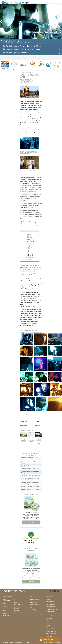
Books (31, 607)
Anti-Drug (49, 65)
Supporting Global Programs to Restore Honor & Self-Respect (29, 458)
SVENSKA (17, 603)
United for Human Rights (51, 632)
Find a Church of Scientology (36, 614)
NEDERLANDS (6, 615)
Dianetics (48, 600)
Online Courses (33, 609)
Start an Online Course (51, 611)
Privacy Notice (38, 642)
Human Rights (57, 65)
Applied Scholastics (23, 65)
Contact (31, 612)
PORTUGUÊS (17, 612)
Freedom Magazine (50, 619)
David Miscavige (49, 608)
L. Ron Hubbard (33, 598)
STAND (47, 620)
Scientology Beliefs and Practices (34, 600)
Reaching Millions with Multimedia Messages (30, 472)
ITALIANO (16, 610)
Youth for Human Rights (51, 633)
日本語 (4, 610)
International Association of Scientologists (52, 616)
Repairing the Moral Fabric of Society (31, 466)
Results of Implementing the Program (31, 490)
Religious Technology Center (52, 610)
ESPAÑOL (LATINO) (19, 604)
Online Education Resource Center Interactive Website (30, 479)
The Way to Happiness (14, 65)
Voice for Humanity (34, 602)
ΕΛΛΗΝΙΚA (17, 609)
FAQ (30, 606)
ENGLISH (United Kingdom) (7, 603)
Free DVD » (31, 522)
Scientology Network (50, 601)
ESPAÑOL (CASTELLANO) (18, 607)
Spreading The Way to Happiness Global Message (30, 483)
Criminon (32, 65)
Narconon (41, 65)
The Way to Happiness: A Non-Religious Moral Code (22, 46)
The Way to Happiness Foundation (15, 53)
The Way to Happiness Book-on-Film (31, 476)
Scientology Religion (50, 603)
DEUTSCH (5, 617)
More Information (33, 611)
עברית (4, 609)
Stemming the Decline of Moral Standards (29, 462)
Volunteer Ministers (34, 604)
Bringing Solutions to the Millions (30, 487)
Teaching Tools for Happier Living (30, 469)
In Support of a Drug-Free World (51, 629)
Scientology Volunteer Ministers (50, 614)
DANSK (4, 605)
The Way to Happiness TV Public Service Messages (21, 49)
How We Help (5, 69)
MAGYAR (16, 599)
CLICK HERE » (31, 543)
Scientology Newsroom (51, 606)
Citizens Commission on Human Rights (51, 636)
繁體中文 (5, 614)
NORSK (16, 601)
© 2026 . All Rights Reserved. (15, 642)
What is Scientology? (50, 605)
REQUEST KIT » (31, 582)
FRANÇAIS (5, 607)
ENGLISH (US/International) (6, 600)
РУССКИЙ (5, 612)
